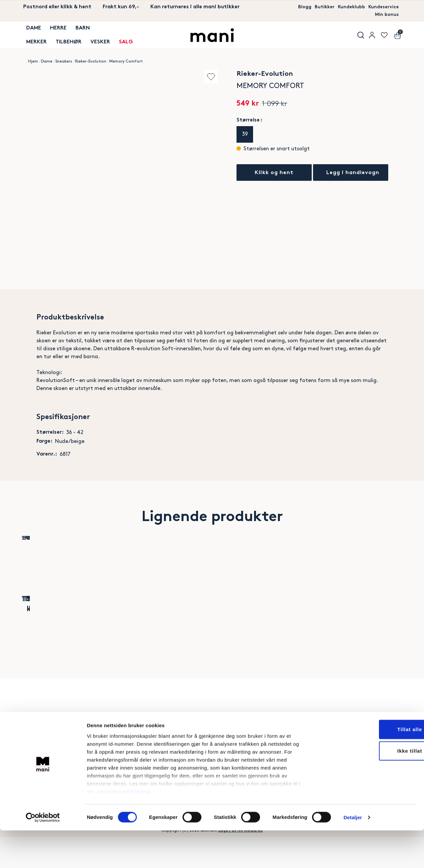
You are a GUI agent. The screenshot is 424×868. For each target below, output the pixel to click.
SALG (119, 39)
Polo (365, 614)
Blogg (296, 7)
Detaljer (353, 855)
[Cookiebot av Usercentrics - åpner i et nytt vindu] (43, 855)
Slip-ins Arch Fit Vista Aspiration (51, 627)
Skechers (51, 614)
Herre (54, 31)
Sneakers (64, 61)
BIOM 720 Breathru (114, 623)
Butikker (317, 7)
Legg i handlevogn (355, 173)
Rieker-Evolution (91, 61)
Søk (358, 35)
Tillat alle (369, 767)
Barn (77, 31)
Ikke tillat (369, 788)
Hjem (33, 61)
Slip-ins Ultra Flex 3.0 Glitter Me (302, 627)
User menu (371, 35)
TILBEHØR (64, 39)
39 (245, 134)
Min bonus (386, 15)
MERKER (33, 39)
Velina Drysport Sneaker (239, 627)
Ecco (114, 614)
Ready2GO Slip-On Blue (177, 627)
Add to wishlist (203, 76)
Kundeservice (382, 7)
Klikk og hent (274, 173)
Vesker (95, 39)
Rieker (177, 614)
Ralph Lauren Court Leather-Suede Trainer (365, 627)
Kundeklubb (346, 7)
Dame (31, 31)
